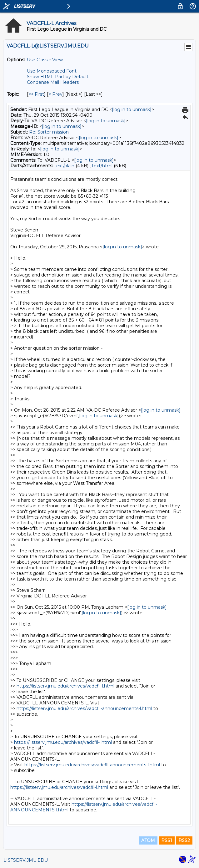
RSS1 (167, 840)
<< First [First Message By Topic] (36, 94)
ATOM (148, 840)
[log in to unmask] (132, 109)
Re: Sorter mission (49, 132)
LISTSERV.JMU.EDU (26, 860)
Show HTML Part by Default (58, 77)
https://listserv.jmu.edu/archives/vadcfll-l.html (65, 686)
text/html (102, 166)
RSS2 (184, 840)
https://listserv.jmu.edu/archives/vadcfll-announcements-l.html (84, 708)
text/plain (64, 166)
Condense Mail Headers (53, 82)
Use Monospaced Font (52, 71)
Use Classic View (45, 60)
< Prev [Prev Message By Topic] (55, 94)
